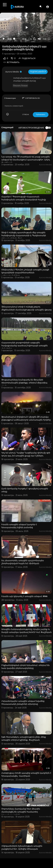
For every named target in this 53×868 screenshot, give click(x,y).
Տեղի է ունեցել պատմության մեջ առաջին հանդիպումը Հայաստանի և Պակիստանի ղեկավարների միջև (24, 235)
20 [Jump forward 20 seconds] (35, 39)
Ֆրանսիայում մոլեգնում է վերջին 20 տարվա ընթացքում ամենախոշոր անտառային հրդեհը (26, 418)
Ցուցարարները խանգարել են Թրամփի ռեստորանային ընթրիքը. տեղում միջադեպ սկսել (24, 383)
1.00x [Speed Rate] (30, 39)
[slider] (17, 39)
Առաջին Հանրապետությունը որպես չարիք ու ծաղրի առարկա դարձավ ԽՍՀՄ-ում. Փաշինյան (26, 631)
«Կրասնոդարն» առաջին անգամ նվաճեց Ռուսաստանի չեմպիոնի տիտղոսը (23, 703)
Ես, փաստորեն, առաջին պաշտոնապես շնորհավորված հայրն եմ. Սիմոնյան (23, 562)
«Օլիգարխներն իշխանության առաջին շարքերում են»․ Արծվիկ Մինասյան (22, 847)
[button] (48, 7)
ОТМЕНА (26, 114)
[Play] (4, 39)
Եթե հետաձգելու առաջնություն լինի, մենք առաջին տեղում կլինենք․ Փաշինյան (24, 738)
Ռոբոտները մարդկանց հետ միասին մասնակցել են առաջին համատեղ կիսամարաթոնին (21, 812)
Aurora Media (14, 72)
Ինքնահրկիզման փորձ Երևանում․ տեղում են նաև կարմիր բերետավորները (26, 667)
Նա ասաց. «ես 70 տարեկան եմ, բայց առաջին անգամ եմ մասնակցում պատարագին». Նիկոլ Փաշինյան (26, 160)
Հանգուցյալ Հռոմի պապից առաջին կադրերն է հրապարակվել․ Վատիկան (26, 774)
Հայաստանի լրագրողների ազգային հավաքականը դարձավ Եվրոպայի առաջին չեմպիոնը (25, 346)
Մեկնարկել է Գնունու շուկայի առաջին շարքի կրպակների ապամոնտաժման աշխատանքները (25, 273)
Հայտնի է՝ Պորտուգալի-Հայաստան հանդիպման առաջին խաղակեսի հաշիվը (24, 198)
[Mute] (39, 39)
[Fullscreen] (49, 39)
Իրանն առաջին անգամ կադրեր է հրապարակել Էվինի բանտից (19, 526)
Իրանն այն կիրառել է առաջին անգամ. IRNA (24, 596)
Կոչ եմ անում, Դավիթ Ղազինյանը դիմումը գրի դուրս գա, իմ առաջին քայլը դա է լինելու (26, 454)
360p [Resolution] (45, 39)
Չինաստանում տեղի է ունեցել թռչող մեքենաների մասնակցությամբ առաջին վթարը (26, 308)
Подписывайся (38, 72)
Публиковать (41, 114)
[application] (26, 27)
